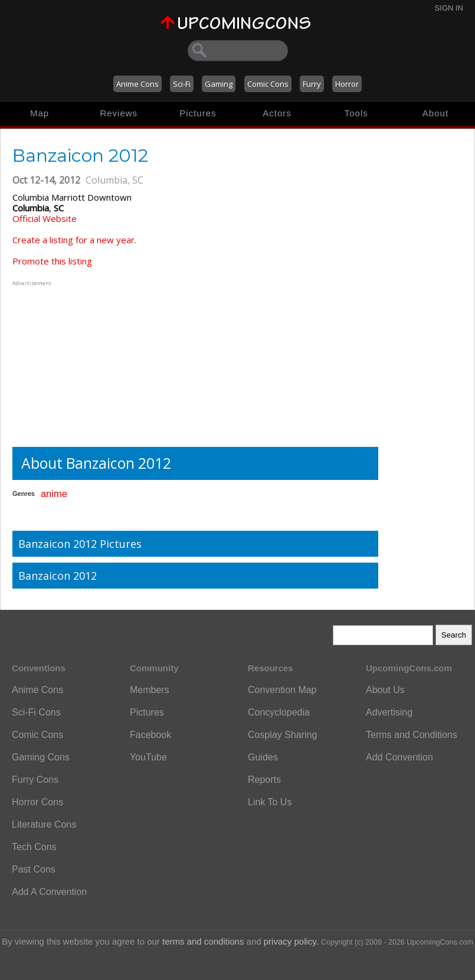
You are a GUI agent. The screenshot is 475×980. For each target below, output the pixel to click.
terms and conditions (203, 941)
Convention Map (282, 690)
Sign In (449, 8)
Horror (347, 84)
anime (54, 494)
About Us (385, 690)
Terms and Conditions (412, 735)
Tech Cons (34, 847)
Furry (312, 84)
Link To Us (270, 802)
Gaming (219, 84)
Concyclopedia (279, 712)
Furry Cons (35, 780)
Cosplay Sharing (282, 735)
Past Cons (34, 869)
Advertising (389, 712)
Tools (356, 113)
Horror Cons (37, 802)
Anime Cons (137, 84)
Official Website (45, 218)
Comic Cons (268, 84)
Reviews (119, 113)
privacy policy (290, 941)
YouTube (148, 757)
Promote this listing (52, 261)
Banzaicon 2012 (58, 576)
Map (40, 113)
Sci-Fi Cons (36, 712)
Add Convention (399, 757)
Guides (263, 757)
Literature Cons (44, 824)
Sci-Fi (182, 84)
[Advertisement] (86, 362)
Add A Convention (49, 892)
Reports (264, 780)
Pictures (198, 113)
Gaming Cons (41, 757)
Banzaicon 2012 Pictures (80, 544)
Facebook (150, 735)
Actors (277, 113)
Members (150, 690)
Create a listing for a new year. (74, 240)
